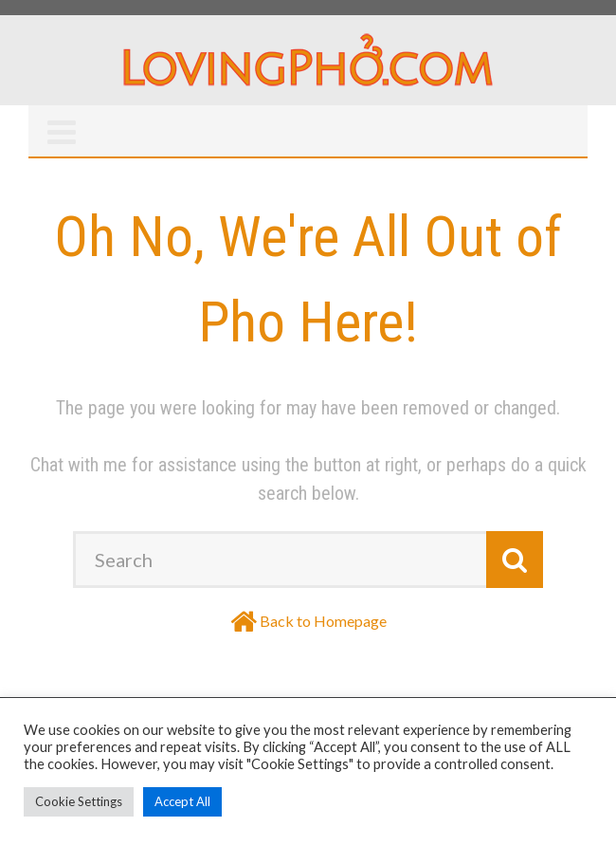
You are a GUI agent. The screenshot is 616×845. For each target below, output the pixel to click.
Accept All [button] (182, 801)
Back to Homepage (323, 621)
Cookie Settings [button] (79, 801)
